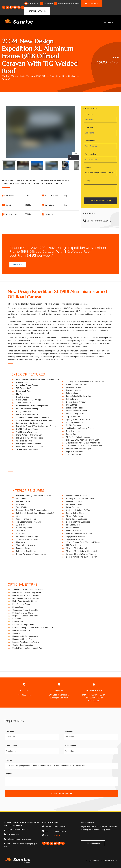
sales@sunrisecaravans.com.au (19, 839)
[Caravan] (100, 173)
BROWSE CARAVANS (33, 9)
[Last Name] (100, 133)
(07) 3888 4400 (13, 834)
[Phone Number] (100, 160)
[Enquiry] (100, 189)
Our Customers (88, 842)
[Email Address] (100, 146)
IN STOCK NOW (87, 1)
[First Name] (100, 120)
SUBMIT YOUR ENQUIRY (100, 201)
